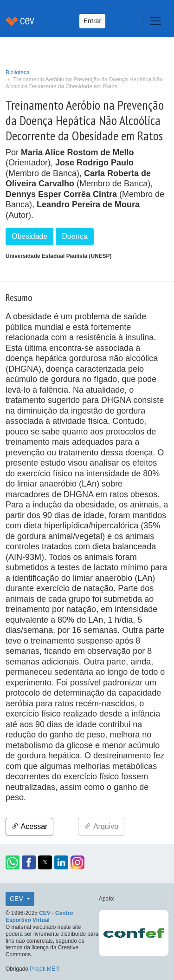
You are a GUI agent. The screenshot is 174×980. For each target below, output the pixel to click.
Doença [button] (74, 236)
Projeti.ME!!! (45, 969)
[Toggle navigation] (155, 21)
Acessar (29, 826)
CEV (17, 899)
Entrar (92, 21)
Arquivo (101, 826)
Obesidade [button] (29, 236)
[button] (13, 862)
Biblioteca (18, 72)
